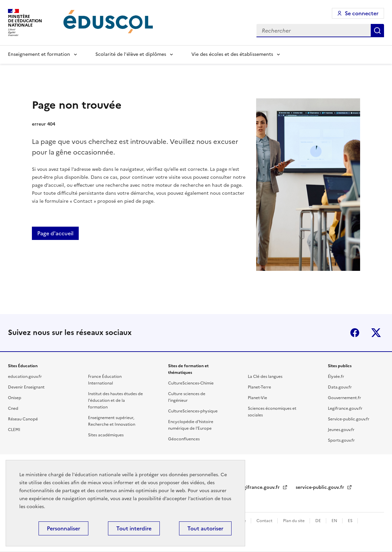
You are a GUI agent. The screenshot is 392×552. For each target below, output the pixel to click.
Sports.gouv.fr (341, 440)
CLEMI (14, 430)
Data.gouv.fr (340, 387)
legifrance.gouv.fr (260, 487)
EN (335, 521)
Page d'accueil (55, 233)
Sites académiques (106, 435)
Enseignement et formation (39, 54)
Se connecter (362, 13)
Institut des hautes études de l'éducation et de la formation (115, 400)
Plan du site (294, 521)
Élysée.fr (336, 377)
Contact (265, 521)
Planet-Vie (257, 398)
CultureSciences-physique (193, 411)
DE (319, 521)
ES (351, 521)
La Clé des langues (265, 377)
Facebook (355, 333)
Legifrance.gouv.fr (345, 408)
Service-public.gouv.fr (349, 419)
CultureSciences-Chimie (191, 383)
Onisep (15, 398)
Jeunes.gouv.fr (341, 430)
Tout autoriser (205, 528)
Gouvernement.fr (344, 398)
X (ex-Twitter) (376, 333)
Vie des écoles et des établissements (232, 54)
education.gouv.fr (25, 377)
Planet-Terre (259, 387)
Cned (13, 408)
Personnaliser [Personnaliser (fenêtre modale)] (63, 528)
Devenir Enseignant (26, 387)
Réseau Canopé (23, 419)
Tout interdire (134, 528)
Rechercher (377, 31)
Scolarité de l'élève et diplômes (131, 54)
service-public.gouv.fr (321, 487)
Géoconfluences (184, 439)
